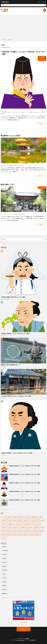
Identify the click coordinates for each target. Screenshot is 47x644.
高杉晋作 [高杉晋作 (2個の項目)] (32, 535)
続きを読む (41, 124)
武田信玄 (38, 112)
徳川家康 (30, 112)
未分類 (4, 574)
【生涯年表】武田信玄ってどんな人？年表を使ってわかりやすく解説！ (25, 466)
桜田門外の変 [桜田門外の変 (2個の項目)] (23, 528)
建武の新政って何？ (8, 184)
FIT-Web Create (20, 640)
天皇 (12, 214)
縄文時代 (4, 582)
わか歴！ (27, 638)
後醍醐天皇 (11, 165)
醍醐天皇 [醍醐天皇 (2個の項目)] (26, 535)
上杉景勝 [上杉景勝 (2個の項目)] (9, 517)
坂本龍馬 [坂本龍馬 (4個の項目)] (19, 521)
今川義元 (22, 112)
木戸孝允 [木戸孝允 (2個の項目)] (10, 528)
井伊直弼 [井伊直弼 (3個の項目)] (27, 517)
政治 (20, 214)
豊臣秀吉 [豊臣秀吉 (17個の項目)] (9, 535)
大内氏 (26, 112)
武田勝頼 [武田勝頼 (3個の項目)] (36, 528)
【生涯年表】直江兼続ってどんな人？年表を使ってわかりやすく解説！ (25, 491)
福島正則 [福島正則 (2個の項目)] (27, 531)
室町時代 (43, 57)
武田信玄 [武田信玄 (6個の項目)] (30, 528)
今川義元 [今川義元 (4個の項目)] (40, 517)
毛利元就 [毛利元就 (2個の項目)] (42, 528)
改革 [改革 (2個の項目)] (22, 524)
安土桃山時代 (5, 551)
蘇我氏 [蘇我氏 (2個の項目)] (3, 535)
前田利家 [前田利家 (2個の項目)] (4, 521)
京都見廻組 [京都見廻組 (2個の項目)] (34, 517)
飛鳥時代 (4, 590)
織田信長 (3, 114)
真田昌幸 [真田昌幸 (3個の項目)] (16, 531)
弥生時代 (4, 562)
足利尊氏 (16, 165)
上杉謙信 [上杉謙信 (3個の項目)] (15, 517)
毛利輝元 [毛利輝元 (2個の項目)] (4, 531)
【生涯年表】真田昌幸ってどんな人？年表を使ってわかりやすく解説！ (25, 474)
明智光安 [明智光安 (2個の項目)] (38, 524)
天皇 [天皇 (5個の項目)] (30, 521)
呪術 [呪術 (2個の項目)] (15, 521)
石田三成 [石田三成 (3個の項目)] (21, 531)
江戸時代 (4, 335)
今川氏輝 (18, 112)
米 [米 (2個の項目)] (32, 531)
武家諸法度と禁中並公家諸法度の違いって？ (11, 365)
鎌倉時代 (8, 299)
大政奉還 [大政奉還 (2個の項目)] (25, 521)
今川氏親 (14, 112)
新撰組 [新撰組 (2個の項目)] (33, 524)
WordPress (33, 640)
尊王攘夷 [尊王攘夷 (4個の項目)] (42, 521)
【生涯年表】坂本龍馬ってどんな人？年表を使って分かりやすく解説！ (17, 453)
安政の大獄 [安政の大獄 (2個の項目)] (36, 521)
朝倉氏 (34, 112)
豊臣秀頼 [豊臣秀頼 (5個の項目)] (20, 535)
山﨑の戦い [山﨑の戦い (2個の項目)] (4, 524)
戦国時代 (43, 60)
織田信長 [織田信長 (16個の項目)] (36, 531)
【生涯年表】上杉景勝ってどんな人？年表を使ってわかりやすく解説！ (25, 500)
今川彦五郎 (4, 112)
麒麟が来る (5, 594)
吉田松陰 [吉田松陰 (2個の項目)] (10, 521)
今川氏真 (9, 112)
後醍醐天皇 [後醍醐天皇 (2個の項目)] (11, 524)
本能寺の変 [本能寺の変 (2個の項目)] (16, 528)
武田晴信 (43, 112)
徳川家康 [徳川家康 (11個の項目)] (18, 524)
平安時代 (4, 299)
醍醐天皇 (23, 214)
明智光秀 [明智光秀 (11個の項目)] (4, 528)
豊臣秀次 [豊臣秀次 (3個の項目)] (15, 535)
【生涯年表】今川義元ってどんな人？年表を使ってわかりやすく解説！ (25, 483)
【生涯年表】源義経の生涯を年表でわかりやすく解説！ (13, 297)
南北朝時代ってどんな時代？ (11, 136)
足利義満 (20, 165)
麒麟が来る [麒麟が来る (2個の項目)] (39, 535)
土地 (9, 214)
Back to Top (23, 630)
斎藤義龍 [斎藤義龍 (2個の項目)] (27, 524)
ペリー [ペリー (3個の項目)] (3, 517)
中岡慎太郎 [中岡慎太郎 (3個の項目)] (21, 517)
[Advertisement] (23, 27)
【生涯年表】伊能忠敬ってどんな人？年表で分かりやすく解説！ (15, 334)
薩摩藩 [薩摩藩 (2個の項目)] (42, 531)
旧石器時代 (5, 570)
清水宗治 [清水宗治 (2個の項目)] (10, 531)
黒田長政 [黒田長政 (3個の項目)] (4, 538)
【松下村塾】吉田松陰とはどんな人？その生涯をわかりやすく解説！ (16, 396)
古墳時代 (4, 547)
